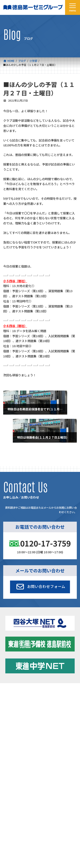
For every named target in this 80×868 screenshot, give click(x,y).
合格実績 (8, 704)
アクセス (45, 714)
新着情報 (45, 694)
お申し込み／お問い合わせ (55, 724)
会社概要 (8, 714)
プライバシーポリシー (63, 773)
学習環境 (45, 704)
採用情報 (8, 724)
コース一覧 (9, 694)
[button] (40, 587)
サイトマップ (39, 773)
